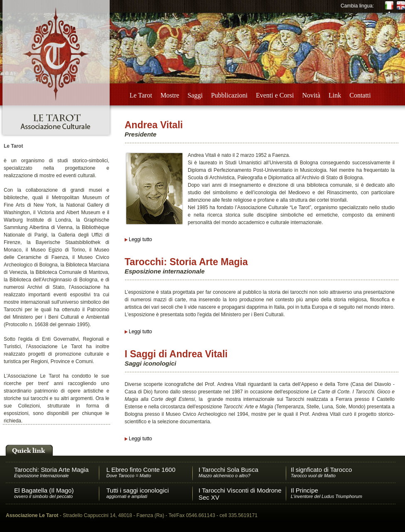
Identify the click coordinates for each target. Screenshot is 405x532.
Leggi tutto (140, 239)
